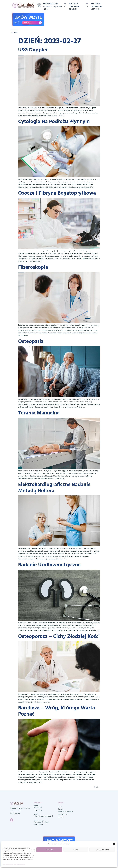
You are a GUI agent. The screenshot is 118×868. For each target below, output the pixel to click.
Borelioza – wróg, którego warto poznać (57, 711)
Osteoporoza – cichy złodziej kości (59, 636)
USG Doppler (33, 50)
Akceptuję (49, 850)
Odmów (76, 850)
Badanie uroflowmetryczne (49, 565)
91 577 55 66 (95, 9)
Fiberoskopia (33, 267)
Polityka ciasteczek (8, 864)
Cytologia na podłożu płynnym (54, 121)
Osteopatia (31, 341)
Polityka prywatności (20, 864)
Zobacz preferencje (102, 850)
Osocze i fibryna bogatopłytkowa (57, 193)
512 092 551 (73, 9)
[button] (114, 844)
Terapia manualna (39, 413)
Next (97, 787)
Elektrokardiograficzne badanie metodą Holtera (54, 488)
